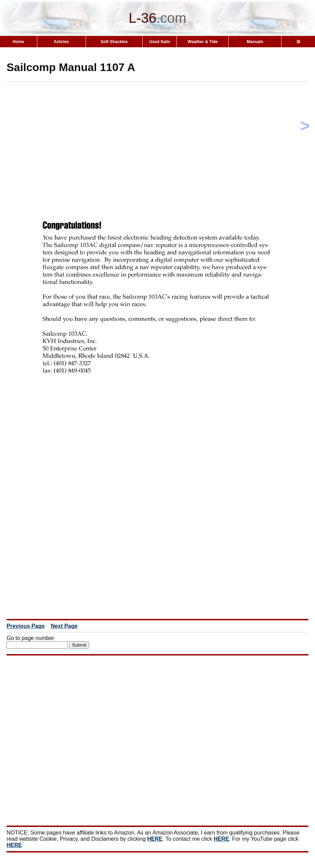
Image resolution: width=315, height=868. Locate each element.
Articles (61, 42)
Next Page (64, 626)
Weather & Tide (203, 42)
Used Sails (160, 42)
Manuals (255, 42)
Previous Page (26, 626)
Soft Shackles (114, 42)
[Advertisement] (161, 135)
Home (18, 42)
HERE (155, 839)
